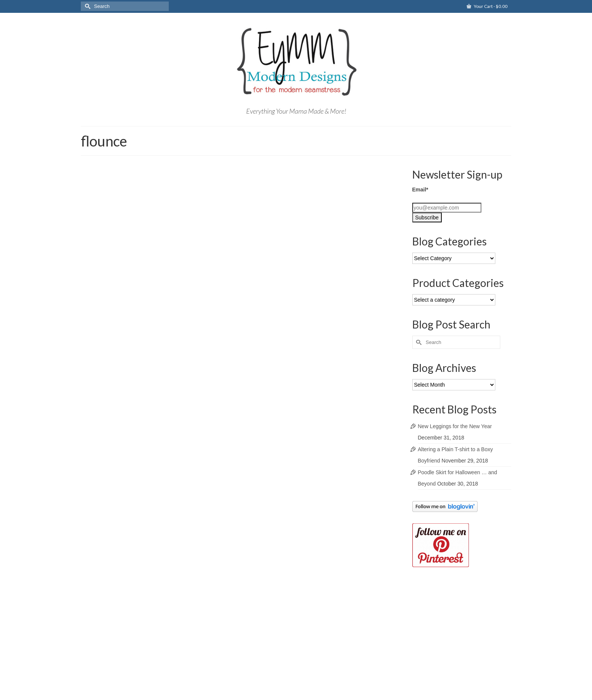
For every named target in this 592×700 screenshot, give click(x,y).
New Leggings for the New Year (455, 426)
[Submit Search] (86, 6)
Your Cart (487, 6)
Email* (420, 190)
